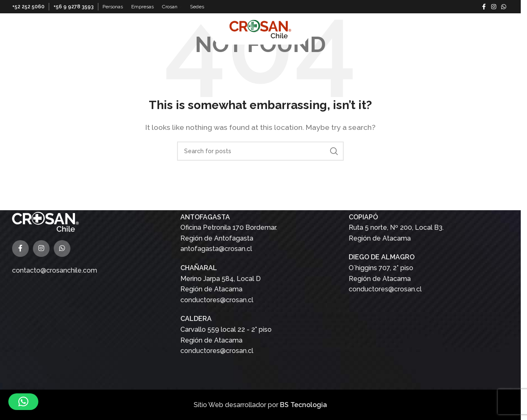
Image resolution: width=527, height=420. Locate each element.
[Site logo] (260, 28)
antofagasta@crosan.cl (216, 249)
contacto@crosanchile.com (55, 270)
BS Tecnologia (303, 404)
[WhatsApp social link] (504, 7)
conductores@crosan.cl (217, 299)
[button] (23, 402)
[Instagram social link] (494, 7)
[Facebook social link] (484, 7)
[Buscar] (505, 29)
